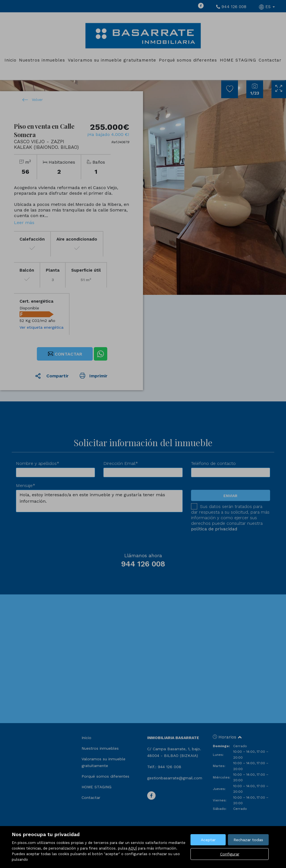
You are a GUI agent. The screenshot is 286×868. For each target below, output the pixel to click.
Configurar (230, 854)
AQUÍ (133, 848)
